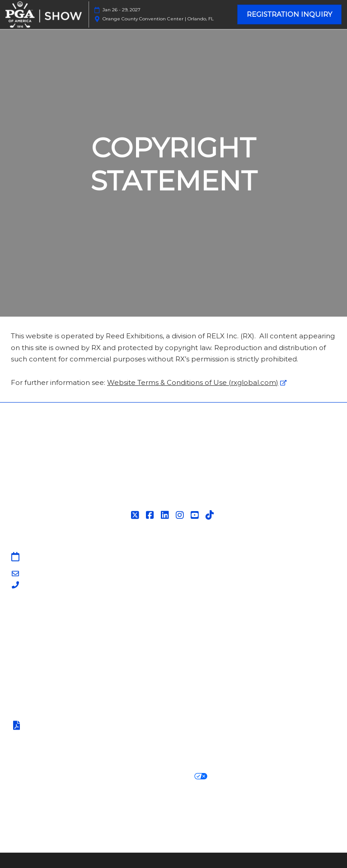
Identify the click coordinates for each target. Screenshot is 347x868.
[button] (289, 14)
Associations (32, 664)
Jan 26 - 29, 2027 (122, 10)
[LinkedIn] (166, 515)
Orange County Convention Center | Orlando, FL (158, 19)
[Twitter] (136, 515)
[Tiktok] (211, 515)
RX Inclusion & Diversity (51, 821)
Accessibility (286, 821)
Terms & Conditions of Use (56, 714)
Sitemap (25, 620)
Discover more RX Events (55, 810)
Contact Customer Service (56, 675)
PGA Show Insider (41, 642)
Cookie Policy (89, 776)
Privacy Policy (34, 776)
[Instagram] (181, 515)
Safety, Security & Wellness (56, 738)
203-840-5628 (46, 586)
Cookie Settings (243, 776)
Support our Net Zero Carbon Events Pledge (179, 821)
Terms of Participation (56, 726)
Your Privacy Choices (164, 777)
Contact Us (30, 631)
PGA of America (38, 653)
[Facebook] (151, 515)
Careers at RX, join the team (222, 810)
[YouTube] (196, 515)
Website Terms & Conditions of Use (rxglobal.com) (193, 382)
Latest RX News (136, 810)
